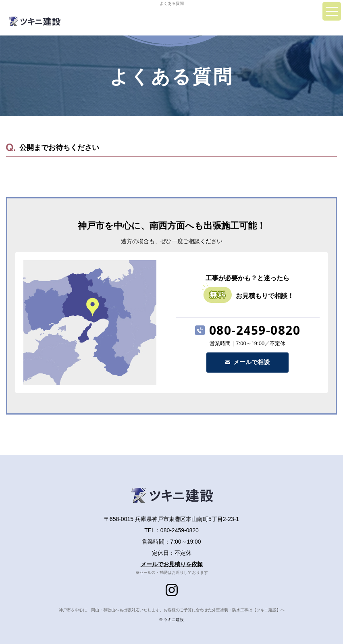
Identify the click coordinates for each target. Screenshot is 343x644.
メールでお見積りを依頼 (172, 564)
